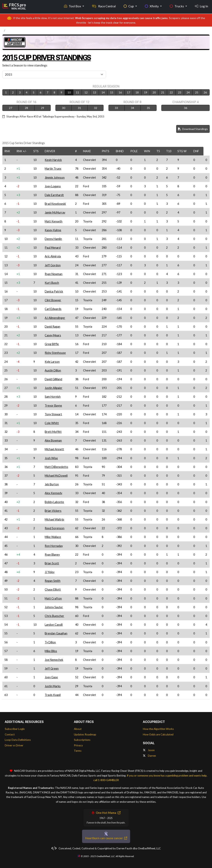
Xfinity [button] (152, 6)
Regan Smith (53, 581)
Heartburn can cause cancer (106, 838)
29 (43, 108)
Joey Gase (51, 677)
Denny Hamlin (53, 239)
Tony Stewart (53, 414)
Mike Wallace (53, 537)
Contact (10, 734)
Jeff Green (52, 668)
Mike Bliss (51, 651)
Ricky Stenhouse (55, 353)
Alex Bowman (53, 440)
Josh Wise (51, 458)
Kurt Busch (52, 283)
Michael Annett (54, 449)
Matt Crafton (53, 598)
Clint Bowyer (53, 300)
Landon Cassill (54, 625)
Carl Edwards (53, 309)
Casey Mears (53, 335)
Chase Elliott (53, 589)
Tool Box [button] (73, 6)
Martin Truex (53, 169)
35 (148, 108)
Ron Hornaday (54, 546)
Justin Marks (53, 686)
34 (133, 108)
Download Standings (193, 129)
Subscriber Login (15, 729)
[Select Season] (54, 74)
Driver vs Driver (14, 745)
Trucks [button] (177, 6)
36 (186, 108)
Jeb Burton (52, 484)
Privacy (78, 745)
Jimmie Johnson (55, 178)
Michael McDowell (56, 476)
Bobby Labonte (54, 502)
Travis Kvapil (53, 695)
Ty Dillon (50, 642)
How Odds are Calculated (158, 734)
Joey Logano (53, 186)
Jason (149, 750)
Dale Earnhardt (54, 195)
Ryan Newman (54, 274)
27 (11, 108)
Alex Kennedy (53, 493)
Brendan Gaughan (56, 633)
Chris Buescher (54, 616)
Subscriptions (82, 740)
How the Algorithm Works (158, 729)
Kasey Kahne (53, 230)
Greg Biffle (52, 344)
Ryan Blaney (52, 555)
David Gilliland (53, 379)
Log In (201, 6)
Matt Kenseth (54, 221)
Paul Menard (53, 248)
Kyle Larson (52, 362)
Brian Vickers (53, 511)
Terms (78, 751)
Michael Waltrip (54, 519)
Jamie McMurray (55, 212)
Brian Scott (52, 563)
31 (79, 108)
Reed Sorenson (55, 528)
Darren (149, 756)
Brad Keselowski (55, 204)
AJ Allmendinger (55, 318)
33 (116, 108)
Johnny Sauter (54, 607)
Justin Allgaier (54, 388)
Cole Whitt (52, 423)
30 (64, 108)
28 (26, 108)
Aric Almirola (53, 256)
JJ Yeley (50, 572)
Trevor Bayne (53, 406)
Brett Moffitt (53, 432)
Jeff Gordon (53, 265)
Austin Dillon (53, 370)
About (78, 729)
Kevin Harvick (53, 160)
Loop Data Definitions (18, 740)
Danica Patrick (54, 291)
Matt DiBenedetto (56, 467)
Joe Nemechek (54, 660)
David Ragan (52, 327)
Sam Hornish (53, 397)
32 (96, 108)
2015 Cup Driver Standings (47, 58)
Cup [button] (129, 6)
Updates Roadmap (85, 734)
